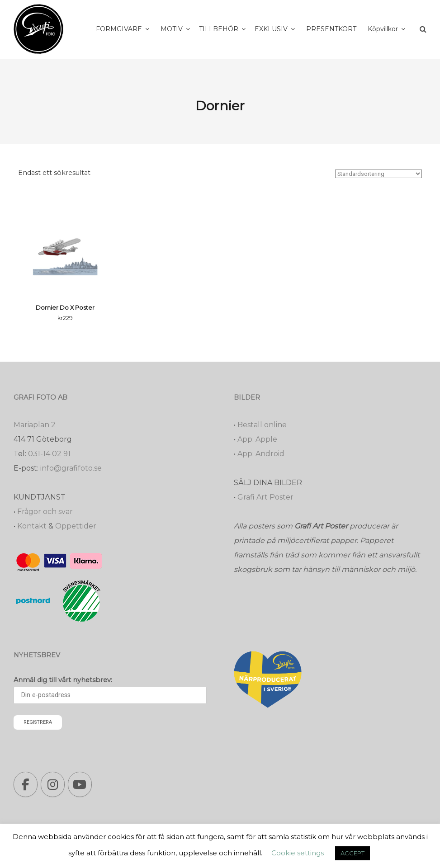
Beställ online (262, 425)
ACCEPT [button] (352, 853)
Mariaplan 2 (35, 425)
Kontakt (32, 526)
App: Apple (257, 439)
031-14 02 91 (49, 454)
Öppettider (76, 526)
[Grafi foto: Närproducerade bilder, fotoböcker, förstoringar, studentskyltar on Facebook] (26, 784)
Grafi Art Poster (265, 497)
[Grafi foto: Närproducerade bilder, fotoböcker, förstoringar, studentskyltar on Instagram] (53, 784)
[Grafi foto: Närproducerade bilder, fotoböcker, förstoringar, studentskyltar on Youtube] (80, 784)
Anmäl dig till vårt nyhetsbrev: (63, 680)
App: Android (261, 454)
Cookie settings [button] (298, 853)
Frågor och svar (45, 512)
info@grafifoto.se (71, 468)
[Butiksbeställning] (378, 174)
